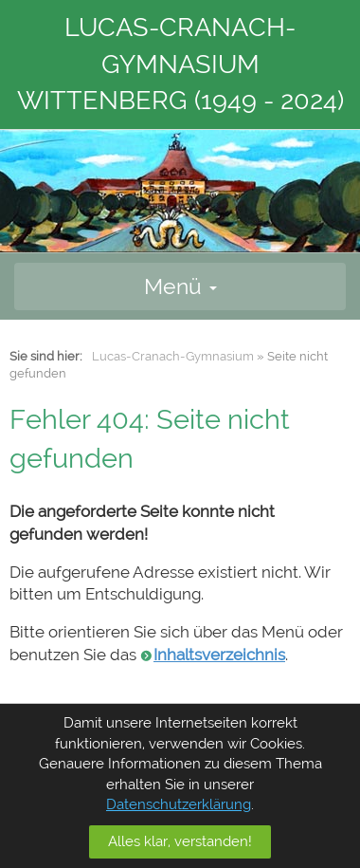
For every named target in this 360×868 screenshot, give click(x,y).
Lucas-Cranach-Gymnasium (173, 356)
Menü (180, 286)
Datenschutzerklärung (179, 804)
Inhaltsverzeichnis (219, 655)
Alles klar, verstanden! (180, 841)
